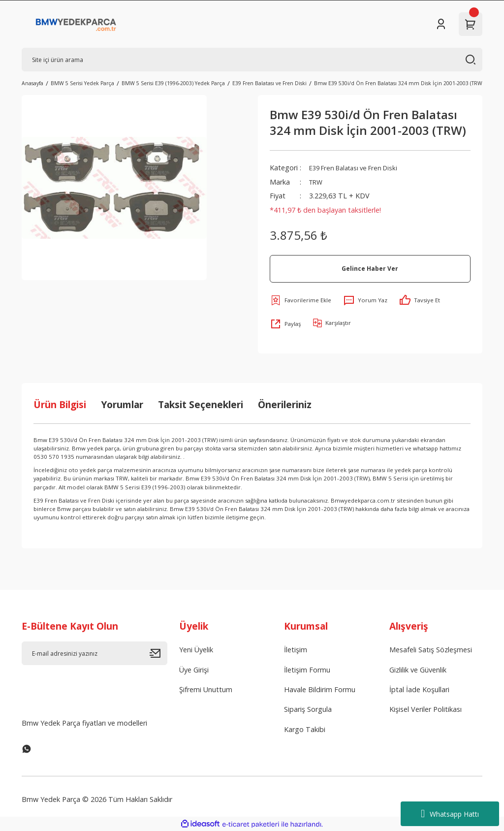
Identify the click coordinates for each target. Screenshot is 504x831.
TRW (317, 182)
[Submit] (158, 653)
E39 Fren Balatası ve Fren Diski (359, 168)
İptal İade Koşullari (419, 689)
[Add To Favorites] (300, 300)
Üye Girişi (194, 670)
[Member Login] (441, 24)
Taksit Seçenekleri (201, 404)
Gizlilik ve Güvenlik (418, 670)
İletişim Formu (307, 670)
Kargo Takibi (305, 729)
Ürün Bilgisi (60, 404)
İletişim (296, 650)
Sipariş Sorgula (308, 709)
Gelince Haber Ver (370, 268)
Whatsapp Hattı (450, 814)
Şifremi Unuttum (206, 689)
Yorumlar (122, 404)
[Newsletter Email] (94, 653)
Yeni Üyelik (196, 650)
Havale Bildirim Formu (320, 689)
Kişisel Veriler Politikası (425, 709)
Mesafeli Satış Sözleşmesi (431, 650)
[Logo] (76, 24)
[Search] (252, 60)
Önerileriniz (285, 404)
